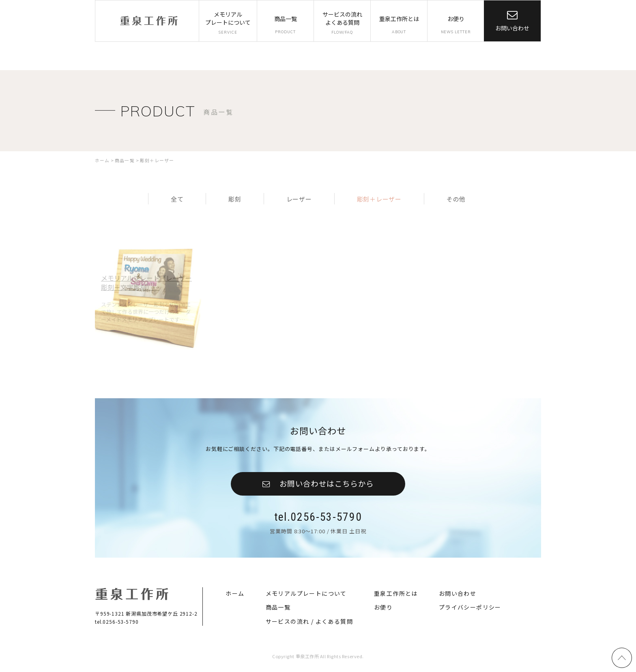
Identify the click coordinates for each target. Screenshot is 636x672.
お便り (383, 609)
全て (182, 198)
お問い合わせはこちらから (327, 482)
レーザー (298, 198)
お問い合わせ (512, 28)
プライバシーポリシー (470, 609)
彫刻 (236, 198)
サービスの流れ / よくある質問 (309, 623)
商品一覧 (278, 609)
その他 (451, 198)
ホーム (235, 594)
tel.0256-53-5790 (318, 517)
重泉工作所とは (396, 594)
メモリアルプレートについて (306, 594)
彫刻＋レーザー (376, 198)
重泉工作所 (149, 21)
